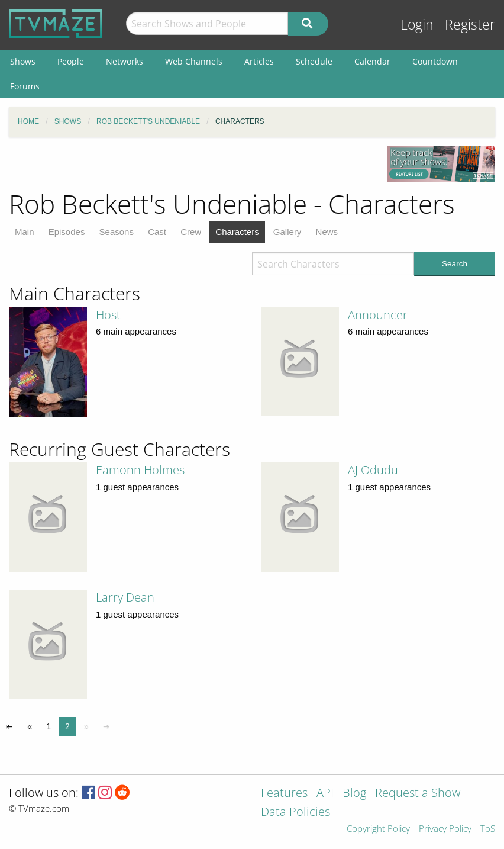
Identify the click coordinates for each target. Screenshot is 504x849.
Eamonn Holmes (140, 470)
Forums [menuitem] (25, 86)
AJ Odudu (373, 470)
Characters (237, 232)
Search (455, 264)
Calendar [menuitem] (372, 61)
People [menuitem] (71, 61)
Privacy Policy (445, 829)
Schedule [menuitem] (314, 61)
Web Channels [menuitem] (194, 61)
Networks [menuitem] (125, 61)
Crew (191, 232)
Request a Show (418, 794)
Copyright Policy (378, 829)
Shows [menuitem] (23, 61)
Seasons (117, 232)
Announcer (378, 315)
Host (108, 315)
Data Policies (295, 813)
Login (417, 25)
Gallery (287, 232)
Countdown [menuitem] (435, 61)
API (325, 794)
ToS (488, 829)
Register (470, 25)
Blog (354, 794)
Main (25, 232)
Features (284, 794)
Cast (157, 232)
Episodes (67, 232)
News (327, 232)
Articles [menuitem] (259, 61)
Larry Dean (125, 597)
